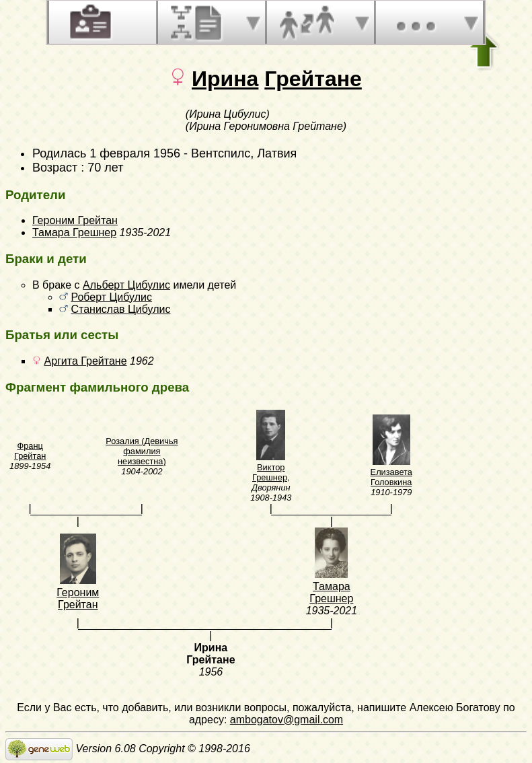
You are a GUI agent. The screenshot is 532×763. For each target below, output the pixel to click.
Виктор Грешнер (270, 472)
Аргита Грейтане (85, 361)
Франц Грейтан (30, 451)
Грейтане (313, 79)
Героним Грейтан (75, 220)
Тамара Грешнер (74, 232)
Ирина (225, 79)
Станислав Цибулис (120, 309)
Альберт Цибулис (126, 285)
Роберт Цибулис (111, 297)
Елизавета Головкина (391, 477)
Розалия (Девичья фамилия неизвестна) (142, 451)
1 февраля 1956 (135, 153)
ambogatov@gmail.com (287, 720)
